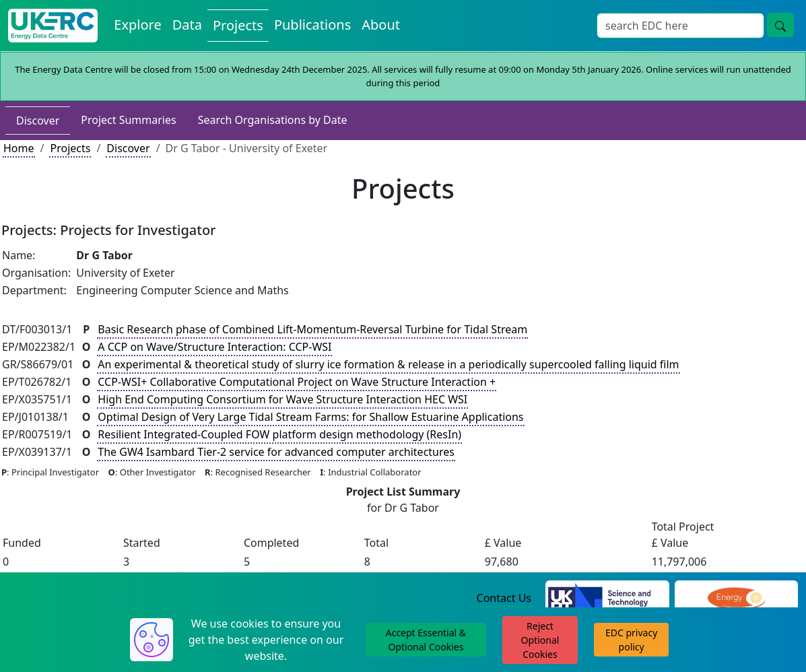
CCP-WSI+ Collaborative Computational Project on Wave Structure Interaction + (297, 382)
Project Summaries (128, 120)
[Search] (680, 26)
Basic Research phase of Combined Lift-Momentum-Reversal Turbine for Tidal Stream (312, 329)
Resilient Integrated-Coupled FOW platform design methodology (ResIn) (279, 434)
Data (187, 25)
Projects (238, 25)
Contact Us (504, 598)
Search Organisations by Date (273, 120)
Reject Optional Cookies (540, 640)
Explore (137, 25)
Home (19, 148)
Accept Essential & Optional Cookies (426, 640)
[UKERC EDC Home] (53, 26)
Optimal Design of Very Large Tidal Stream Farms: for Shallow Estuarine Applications (310, 417)
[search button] (780, 25)
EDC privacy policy (631, 640)
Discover (38, 121)
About (381, 25)
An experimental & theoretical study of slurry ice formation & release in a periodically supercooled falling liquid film (388, 364)
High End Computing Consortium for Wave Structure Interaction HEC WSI (282, 399)
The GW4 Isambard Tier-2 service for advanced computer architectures (276, 452)
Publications (312, 25)
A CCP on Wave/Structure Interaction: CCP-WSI (214, 347)
